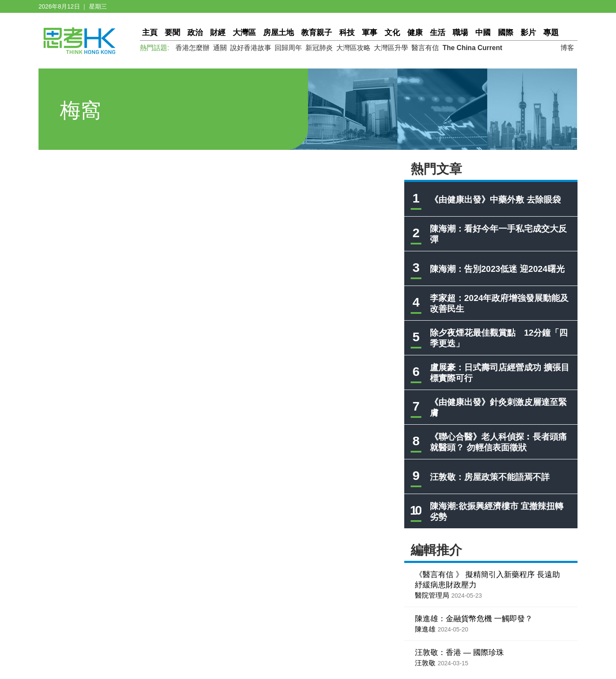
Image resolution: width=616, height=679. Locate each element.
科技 (347, 33)
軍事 (370, 33)
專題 (551, 33)
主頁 (150, 33)
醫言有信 (425, 48)
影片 (528, 33)
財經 (218, 33)
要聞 (172, 33)
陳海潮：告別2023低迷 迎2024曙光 (497, 269)
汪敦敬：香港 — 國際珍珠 (459, 652)
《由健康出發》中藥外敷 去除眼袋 (495, 200)
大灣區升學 (391, 48)
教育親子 (317, 33)
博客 (567, 48)
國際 (506, 33)
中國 (483, 33)
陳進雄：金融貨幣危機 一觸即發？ (474, 619)
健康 (415, 33)
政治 (195, 33)
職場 (460, 33)
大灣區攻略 (353, 48)
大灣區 (244, 33)
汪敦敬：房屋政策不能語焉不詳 (490, 477)
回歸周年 (288, 48)
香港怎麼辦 (192, 48)
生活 (438, 33)
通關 (220, 48)
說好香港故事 (251, 48)
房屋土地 (278, 33)
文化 (392, 33)
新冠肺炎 (319, 48)
